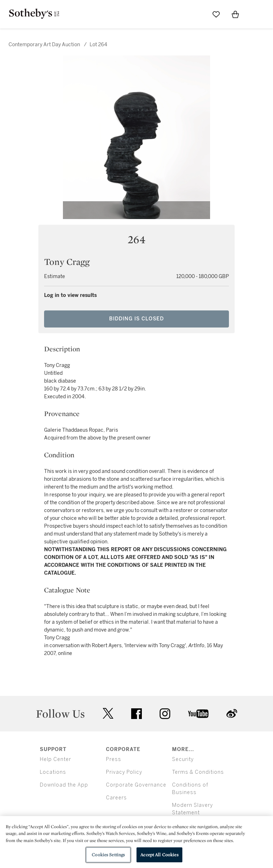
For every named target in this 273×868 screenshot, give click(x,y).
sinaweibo (232, 713)
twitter (108, 713)
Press (114, 759)
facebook (136, 714)
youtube (198, 714)
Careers (116, 798)
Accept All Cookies (159, 855)
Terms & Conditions (198, 772)
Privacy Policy (124, 772)
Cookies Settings (108, 855)
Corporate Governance (136, 785)
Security (183, 759)
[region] (136, 842)
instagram (165, 714)
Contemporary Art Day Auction (44, 45)
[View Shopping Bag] (235, 14)
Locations (53, 772)
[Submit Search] (197, 14)
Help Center (55, 759)
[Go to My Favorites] (216, 14)
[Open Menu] (255, 15)
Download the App (64, 785)
